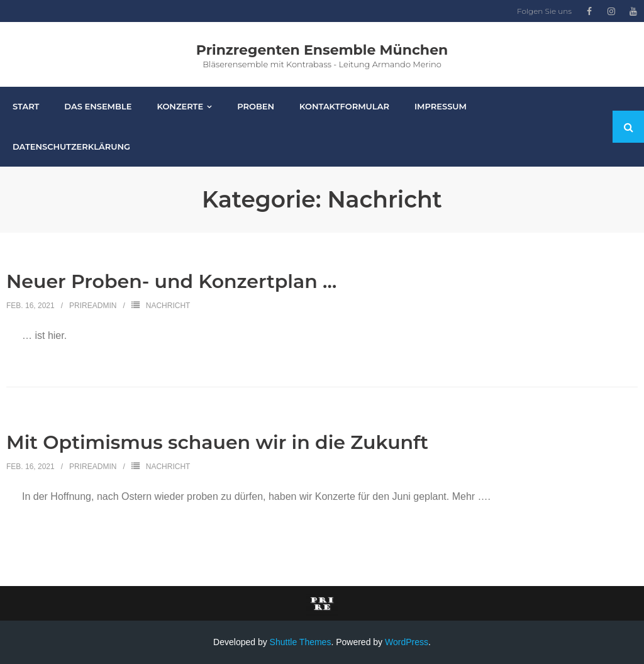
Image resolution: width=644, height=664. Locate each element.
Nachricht (168, 306)
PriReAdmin (93, 306)
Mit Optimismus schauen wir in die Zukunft (217, 442)
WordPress (407, 642)
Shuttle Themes (301, 642)
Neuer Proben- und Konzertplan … (171, 281)
